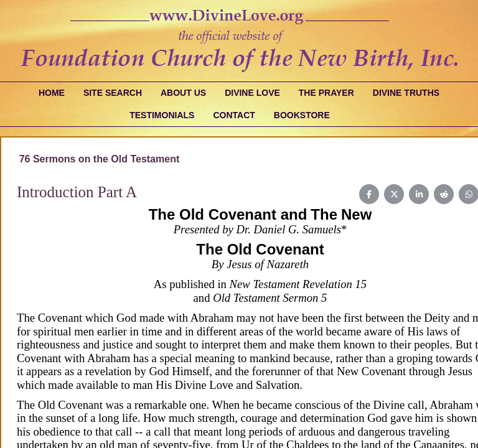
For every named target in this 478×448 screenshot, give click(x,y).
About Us (183, 93)
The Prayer (326, 93)
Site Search (113, 93)
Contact (234, 115)
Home (52, 93)
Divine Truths (406, 93)
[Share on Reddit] (444, 194)
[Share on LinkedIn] (419, 194)
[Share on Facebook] (369, 194)
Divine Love (252, 93)
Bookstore (302, 115)
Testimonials (162, 115)
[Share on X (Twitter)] (394, 194)
